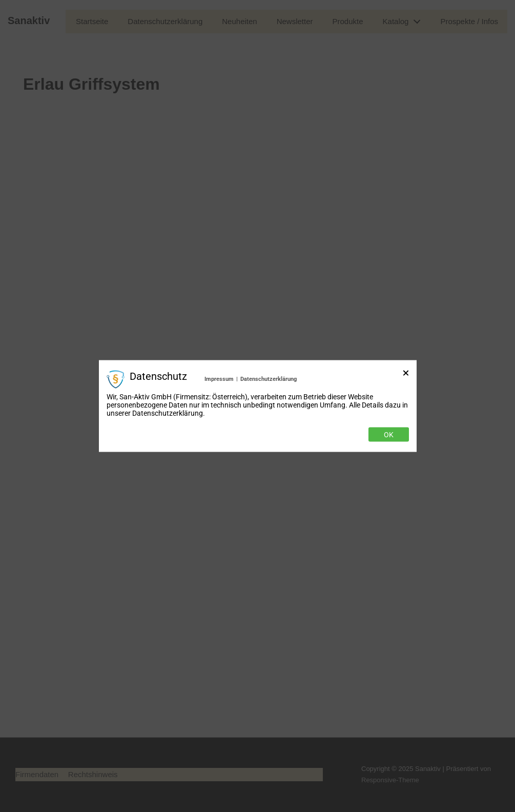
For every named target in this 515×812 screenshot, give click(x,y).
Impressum (219, 379)
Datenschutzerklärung (269, 379)
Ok (389, 434)
